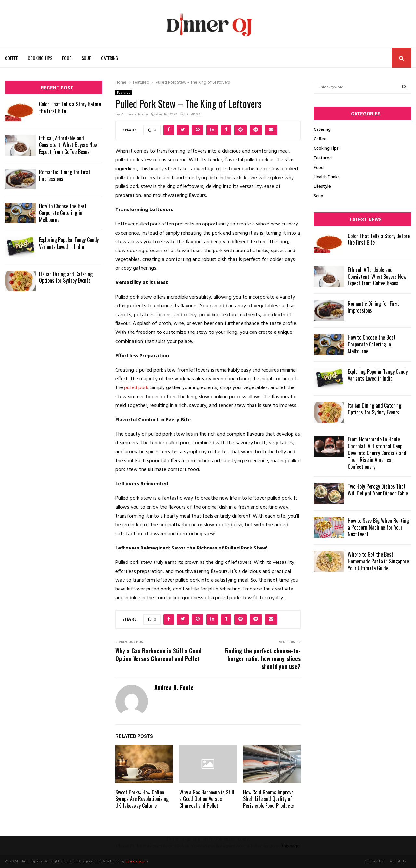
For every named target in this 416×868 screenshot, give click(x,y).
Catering (110, 58)
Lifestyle (322, 187)
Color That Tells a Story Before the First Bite (70, 108)
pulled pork (136, 388)
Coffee (11, 58)
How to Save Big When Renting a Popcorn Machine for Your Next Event (378, 527)
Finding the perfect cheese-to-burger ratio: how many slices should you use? (262, 658)
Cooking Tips (40, 58)
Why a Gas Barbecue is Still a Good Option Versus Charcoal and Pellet (158, 655)
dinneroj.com (137, 861)
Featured (124, 93)
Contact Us (374, 861)
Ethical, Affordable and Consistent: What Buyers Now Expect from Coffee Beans (68, 145)
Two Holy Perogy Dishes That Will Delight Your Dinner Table (378, 490)
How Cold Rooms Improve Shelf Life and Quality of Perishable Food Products (269, 799)
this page (291, 846)
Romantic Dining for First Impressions (65, 176)
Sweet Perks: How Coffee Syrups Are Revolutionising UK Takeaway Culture (142, 799)
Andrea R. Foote (134, 115)
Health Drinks (327, 177)
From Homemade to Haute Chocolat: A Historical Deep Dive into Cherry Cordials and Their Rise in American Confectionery (377, 453)
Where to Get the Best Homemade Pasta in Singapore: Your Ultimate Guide (379, 561)
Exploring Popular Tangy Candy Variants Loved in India (69, 243)
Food (67, 58)
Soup (86, 58)
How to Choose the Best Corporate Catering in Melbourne (63, 213)
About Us (398, 861)
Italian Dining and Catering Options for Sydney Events (66, 277)
